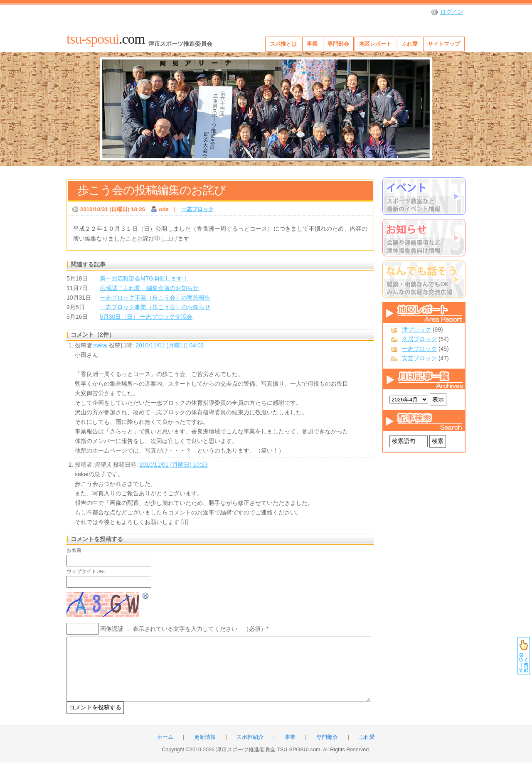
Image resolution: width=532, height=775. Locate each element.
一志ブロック (419, 349)
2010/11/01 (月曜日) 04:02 (170, 345)
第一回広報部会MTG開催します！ (144, 278)
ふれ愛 (410, 44)
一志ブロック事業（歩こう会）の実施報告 (155, 298)
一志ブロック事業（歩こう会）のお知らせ (155, 307)
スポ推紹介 (250, 750)
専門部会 (338, 44)
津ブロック (416, 330)
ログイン (452, 12)
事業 (312, 44)
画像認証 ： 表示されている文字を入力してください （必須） (183, 629)
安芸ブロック (419, 358)
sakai (101, 345)
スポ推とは (283, 44)
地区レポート (375, 44)
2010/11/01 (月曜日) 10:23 (174, 465)
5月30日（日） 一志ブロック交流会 (146, 317)
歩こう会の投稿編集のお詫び (151, 190)
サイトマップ (444, 44)
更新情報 (205, 750)
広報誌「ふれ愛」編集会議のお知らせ (149, 288)
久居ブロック (419, 339)
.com (106, 39)
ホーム (165, 750)
